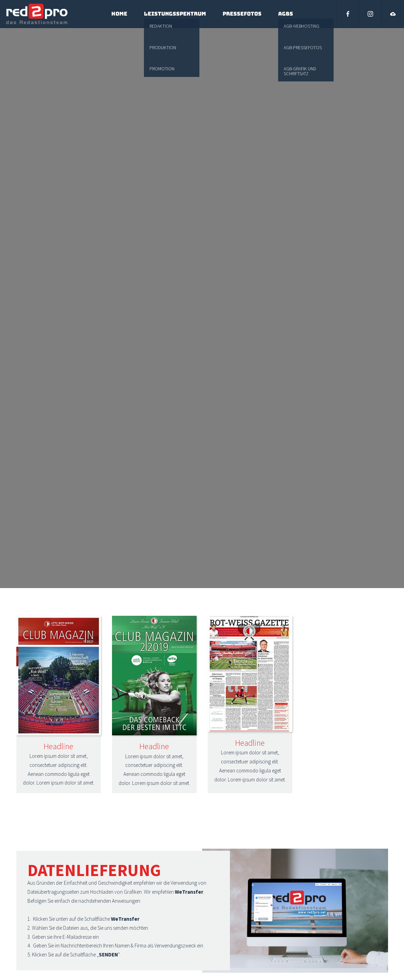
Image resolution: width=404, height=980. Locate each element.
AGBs (286, 14)
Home (119, 14)
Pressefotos (242, 14)
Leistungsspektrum (175, 14)
